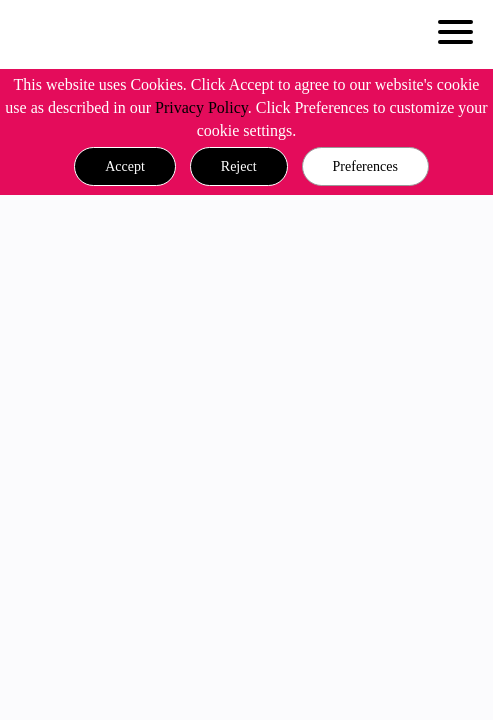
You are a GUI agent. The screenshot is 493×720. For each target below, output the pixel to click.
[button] (125, 167)
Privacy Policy (201, 107)
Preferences (365, 166)
